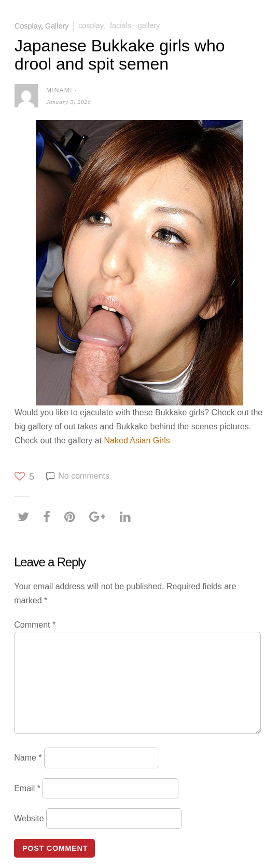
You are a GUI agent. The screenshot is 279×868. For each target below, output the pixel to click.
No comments (84, 476)
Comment (35, 625)
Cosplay (28, 25)
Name (28, 758)
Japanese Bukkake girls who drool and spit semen (120, 55)
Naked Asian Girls (137, 440)
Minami (59, 90)
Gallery (57, 25)
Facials (121, 25)
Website (29, 818)
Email (27, 788)
